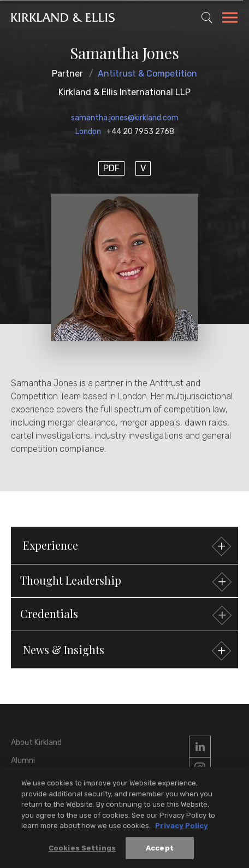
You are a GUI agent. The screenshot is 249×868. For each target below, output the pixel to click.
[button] (124, 581)
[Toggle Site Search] (207, 18)
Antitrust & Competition (147, 74)
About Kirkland (36, 742)
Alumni (23, 761)
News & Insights (126, 651)
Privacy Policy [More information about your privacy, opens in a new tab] (182, 829)
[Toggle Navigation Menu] (230, 19)
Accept (160, 851)
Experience (126, 547)
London (88, 132)
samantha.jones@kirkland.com (125, 118)
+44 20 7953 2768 (140, 132)
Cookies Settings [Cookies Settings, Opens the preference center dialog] (82, 851)
